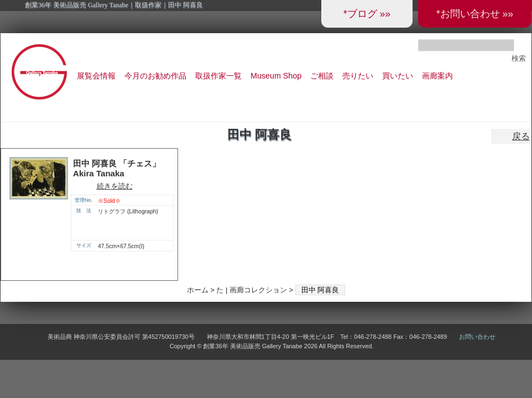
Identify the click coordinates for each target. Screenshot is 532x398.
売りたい (358, 76)
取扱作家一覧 (218, 76)
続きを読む (115, 186)
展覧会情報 (96, 76)
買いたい (398, 76)
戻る (521, 136)
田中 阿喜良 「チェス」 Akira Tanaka (117, 169)
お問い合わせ (477, 337)
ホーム (198, 290)
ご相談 (322, 76)
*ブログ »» (367, 14)
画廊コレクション (258, 290)
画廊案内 (437, 76)
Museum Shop (276, 76)
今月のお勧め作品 (155, 76)
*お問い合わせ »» (475, 14)
